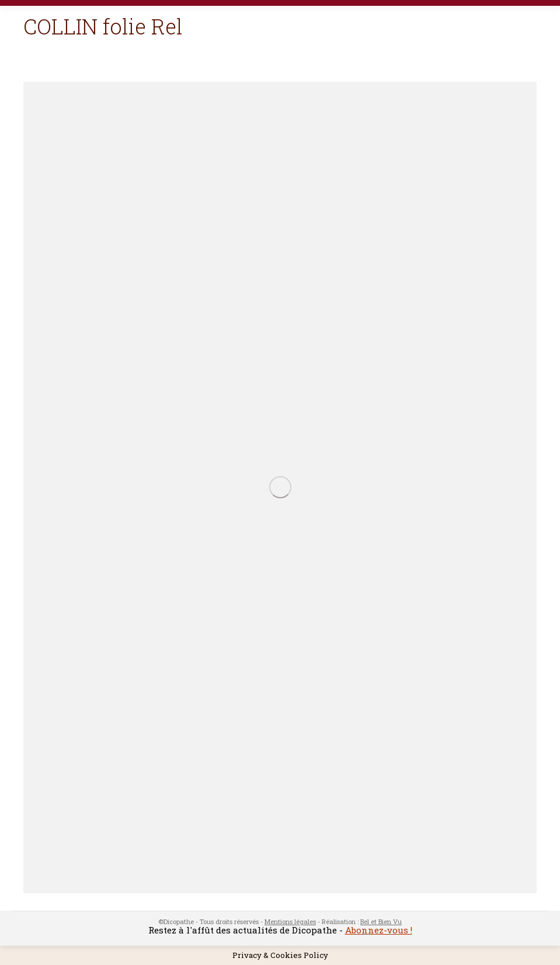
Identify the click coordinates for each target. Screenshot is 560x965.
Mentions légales (290, 921)
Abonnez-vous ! (379, 930)
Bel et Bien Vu (381, 921)
